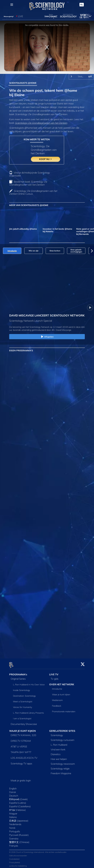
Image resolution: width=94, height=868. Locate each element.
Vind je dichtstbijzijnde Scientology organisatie (30, 174)
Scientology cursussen (62, 738)
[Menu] (12, 5)
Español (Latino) (18, 801)
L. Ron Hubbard (59, 743)
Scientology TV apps (21, 762)
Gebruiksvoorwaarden (18, 854)
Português (15, 830)
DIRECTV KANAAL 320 (23, 734)
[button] (92, 251)
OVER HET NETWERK (62, 683)
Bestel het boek (28, 183)
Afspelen (47, 337)
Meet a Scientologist (23, 700)
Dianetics (56, 753)
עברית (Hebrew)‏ (17, 808)
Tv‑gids (55, 677)
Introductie (57, 687)
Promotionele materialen (64, 710)
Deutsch (14, 794)
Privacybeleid (15, 861)
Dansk (13, 790)
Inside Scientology (21, 689)
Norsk (12, 826)
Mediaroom (57, 699)
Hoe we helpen (59, 757)
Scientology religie (60, 767)
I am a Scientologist (22, 717)
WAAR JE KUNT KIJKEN (22, 729)
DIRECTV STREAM (21, 739)
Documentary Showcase (24, 722)
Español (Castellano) (20, 805)
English (13, 787)
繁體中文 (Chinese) (19, 840)
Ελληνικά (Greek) (18, 798)
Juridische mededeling (18, 864)
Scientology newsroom (63, 762)
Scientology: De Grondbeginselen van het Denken (41, 123)
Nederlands (15, 823)
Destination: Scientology (24, 694)
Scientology (57, 734)
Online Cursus (33, 192)
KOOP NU (46, 159)
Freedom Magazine (61, 772)
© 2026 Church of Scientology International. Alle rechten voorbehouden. (38, 851)
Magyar (13, 812)
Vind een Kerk (58, 748)
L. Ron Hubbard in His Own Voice (29, 683)
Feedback (57, 704)
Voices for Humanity (23, 706)
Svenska (14, 837)
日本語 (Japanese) (19, 819)
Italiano (13, 815)
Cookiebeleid (14, 857)
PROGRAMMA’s (18, 673)
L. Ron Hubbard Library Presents (28, 711)
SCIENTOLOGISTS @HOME (23, 83)
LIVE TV (54, 673)
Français (14, 844)
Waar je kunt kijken (61, 693)
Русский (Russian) (19, 833)
